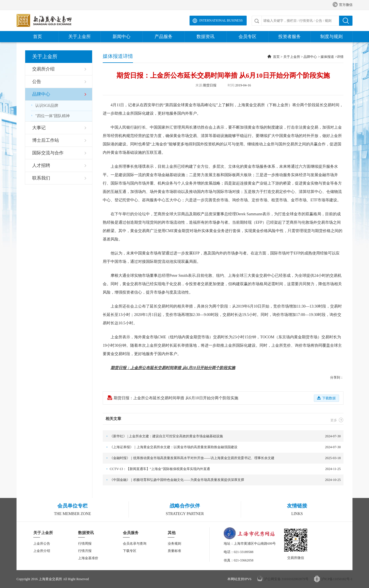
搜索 (346, 21)
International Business (221, 20)
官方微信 (343, 5)
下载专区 (130, 551)
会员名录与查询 (135, 544)
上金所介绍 (42, 551)
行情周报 (85, 544)
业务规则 (174, 544)
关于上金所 (80, 36)
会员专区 (247, 36)
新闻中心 (122, 36)
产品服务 (164, 36)
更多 (337, 420)
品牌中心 (310, 57)
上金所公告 (42, 544)
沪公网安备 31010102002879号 (286, 579)
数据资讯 (205, 36)
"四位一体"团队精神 (50, 116)
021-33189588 (244, 552)
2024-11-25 (222, 469)
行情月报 (85, 551)
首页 (38, 36)
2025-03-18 (222, 458)
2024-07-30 (222, 436)
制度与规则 (331, 36)
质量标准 (174, 551)
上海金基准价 (88, 558)
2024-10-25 (222, 480)
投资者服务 (289, 36)
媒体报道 (327, 57)
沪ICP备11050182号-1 (337, 579)
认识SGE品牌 (45, 106)
